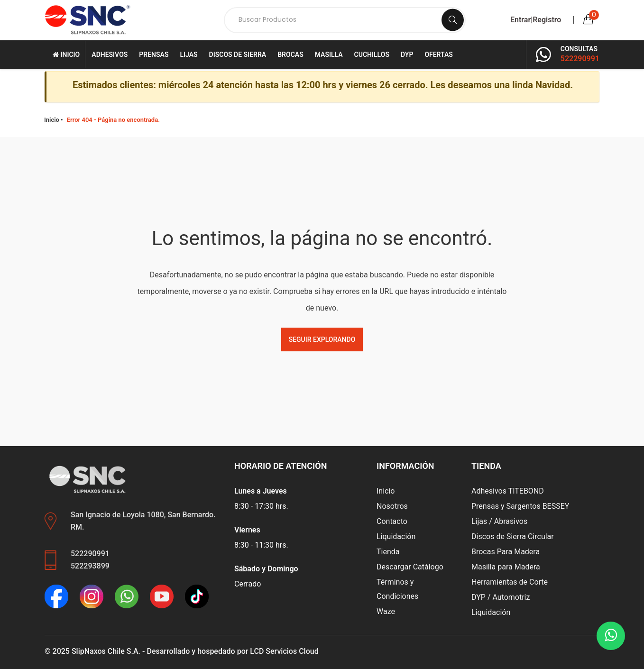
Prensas (154, 55)
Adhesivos (110, 55)
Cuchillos (372, 55)
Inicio (66, 55)
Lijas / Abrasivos (499, 521)
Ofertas (439, 55)
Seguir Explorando (322, 339)
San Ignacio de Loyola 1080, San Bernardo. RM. (143, 521)
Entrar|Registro (536, 20)
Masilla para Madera (506, 567)
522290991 (580, 59)
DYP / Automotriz (501, 597)
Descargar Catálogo (410, 567)
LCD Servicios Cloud (284, 651)
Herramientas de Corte (510, 582)
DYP (407, 55)
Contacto (392, 521)
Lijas (189, 55)
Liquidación (396, 536)
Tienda (388, 552)
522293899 (90, 566)
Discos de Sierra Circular (513, 536)
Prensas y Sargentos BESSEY (520, 506)
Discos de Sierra (238, 55)
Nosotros (392, 506)
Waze (386, 611)
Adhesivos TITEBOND (508, 491)
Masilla (329, 55)
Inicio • (54, 120)
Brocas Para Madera (506, 552)
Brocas (290, 55)
